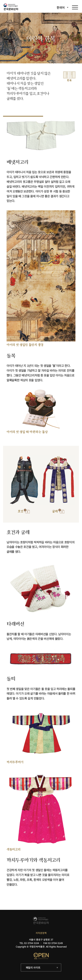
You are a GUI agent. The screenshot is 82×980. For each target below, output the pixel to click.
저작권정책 (41, 933)
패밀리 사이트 (33, 968)
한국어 (61, 8)
